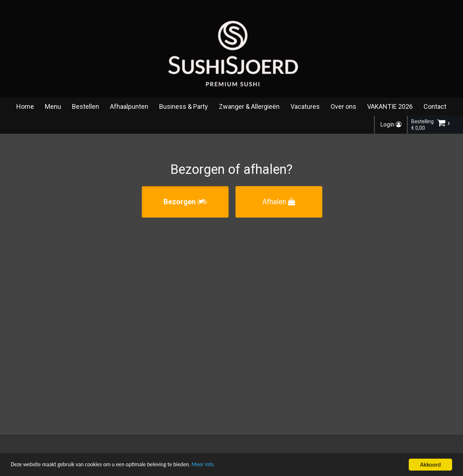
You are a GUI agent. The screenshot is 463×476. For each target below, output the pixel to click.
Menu (53, 106)
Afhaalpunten (129, 106)
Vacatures (305, 106)
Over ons (343, 106)
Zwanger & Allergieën (249, 106)
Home (25, 106)
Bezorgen (185, 202)
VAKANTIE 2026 (390, 106)
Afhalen (279, 202)
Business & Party (184, 106)
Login (391, 125)
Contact (435, 106)
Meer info (222, 465)
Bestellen (86, 106)
